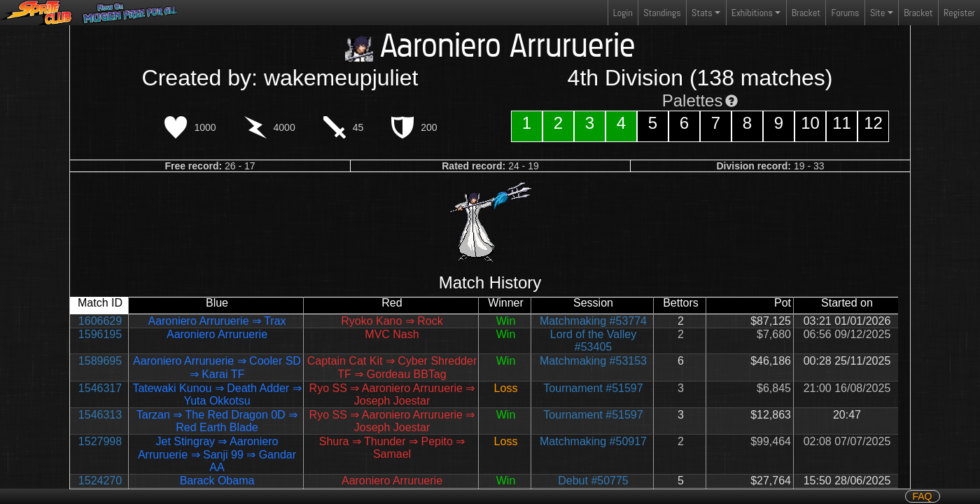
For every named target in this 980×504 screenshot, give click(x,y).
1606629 (100, 321)
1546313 (100, 415)
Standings (661, 16)
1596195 (100, 334)
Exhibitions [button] (752, 13)
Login (623, 13)
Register (959, 13)
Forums (846, 13)
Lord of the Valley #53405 (593, 341)
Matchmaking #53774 (593, 321)
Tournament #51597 (593, 388)
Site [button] (877, 13)
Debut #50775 (593, 481)
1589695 (100, 361)
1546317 (100, 388)
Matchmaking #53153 (593, 361)
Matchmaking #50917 (593, 441)
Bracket (806, 13)
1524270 (100, 481)
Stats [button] (702, 13)
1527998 (100, 441)
